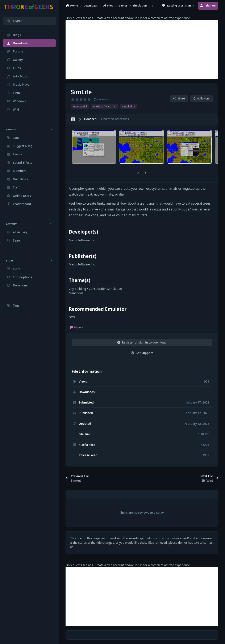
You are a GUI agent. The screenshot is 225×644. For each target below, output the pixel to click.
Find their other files (115, 119)
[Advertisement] (142, 50)
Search (14, 21)
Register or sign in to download (142, 342)
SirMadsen (89, 119)
